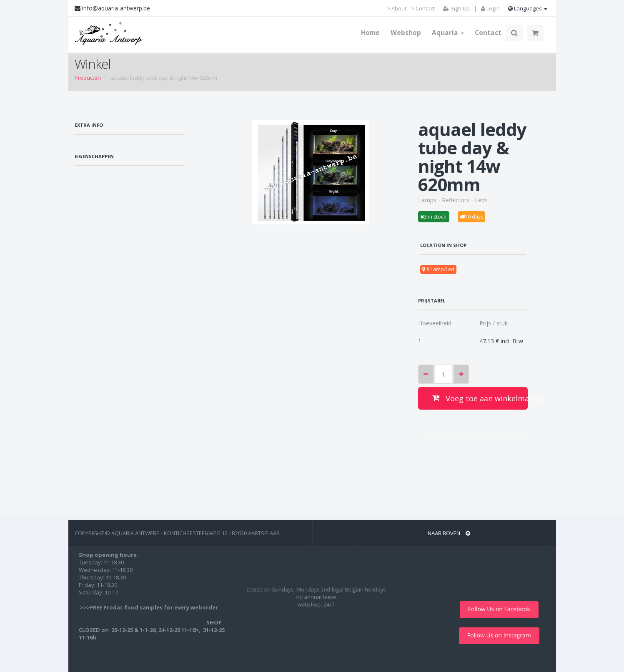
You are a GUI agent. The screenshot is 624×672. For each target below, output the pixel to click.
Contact (424, 8)
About (397, 8)
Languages (528, 8)
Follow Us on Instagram (499, 636)
